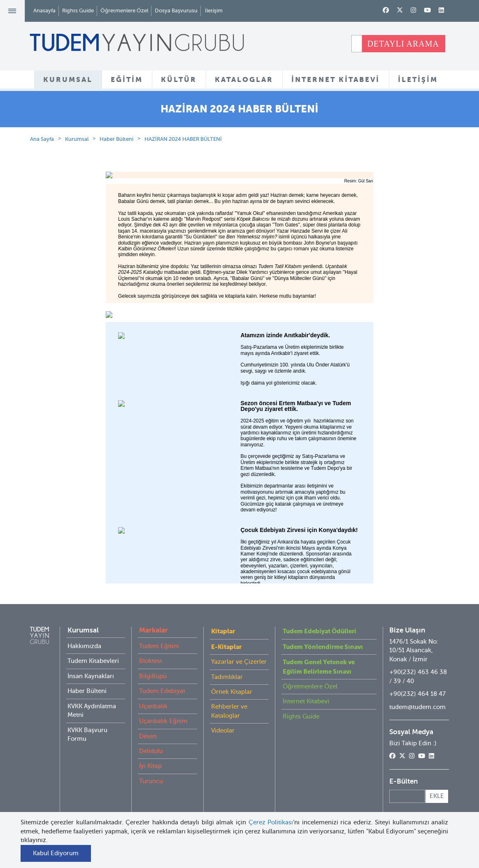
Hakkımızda (84, 688)
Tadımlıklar (227, 719)
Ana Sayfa (42, 181)
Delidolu (151, 793)
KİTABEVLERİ (277, 111)
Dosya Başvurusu (176, 10)
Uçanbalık (153, 749)
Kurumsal (77, 181)
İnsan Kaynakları (91, 719)
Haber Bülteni (116, 181)
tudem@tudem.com (417, 749)
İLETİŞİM (418, 79)
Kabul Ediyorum (56, 853)
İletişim (214, 10)
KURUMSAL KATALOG (207, 111)
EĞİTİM (127, 79)
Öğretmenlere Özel (124, 10)
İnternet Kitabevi (306, 744)
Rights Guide (78, 10)
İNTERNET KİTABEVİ (336, 79)
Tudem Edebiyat (162, 733)
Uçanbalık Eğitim (163, 763)
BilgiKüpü (153, 719)
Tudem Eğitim (159, 688)
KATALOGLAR (244, 79)
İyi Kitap (150, 808)
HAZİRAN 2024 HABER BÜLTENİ (183, 181)
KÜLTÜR (179, 79)
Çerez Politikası (271, 822)
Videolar (223, 773)
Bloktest (151, 703)
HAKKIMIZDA (135, 111)
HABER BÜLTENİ (340, 111)
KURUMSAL (68, 79)
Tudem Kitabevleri (93, 703)
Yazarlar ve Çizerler (239, 704)
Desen (148, 778)
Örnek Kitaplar (232, 734)
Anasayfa (44, 10)
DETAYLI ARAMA (403, 44)
